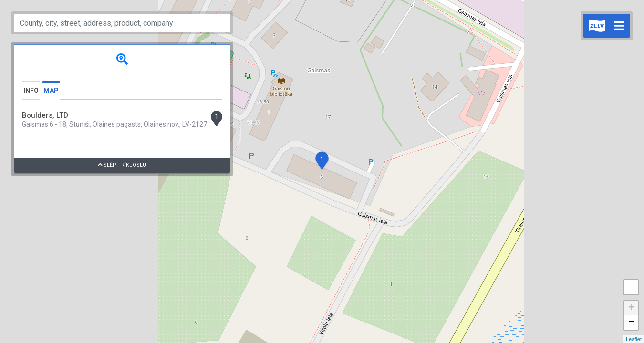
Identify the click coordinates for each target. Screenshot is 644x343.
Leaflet (634, 339)
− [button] (631, 323)
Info (31, 91)
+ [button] (631, 308)
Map (51, 91)
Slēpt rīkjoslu (122, 165)
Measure (631, 287)
